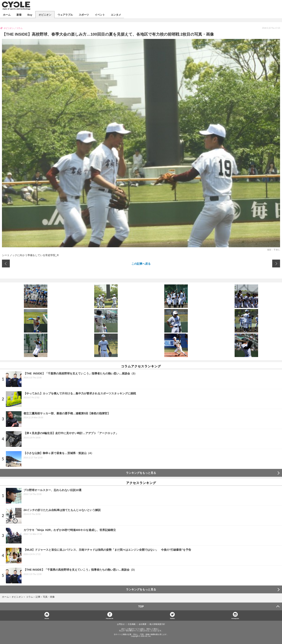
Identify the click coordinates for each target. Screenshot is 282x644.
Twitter (173, 618)
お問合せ (121, 624)
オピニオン (45, 15)
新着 (19, 15)
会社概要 (143, 624)
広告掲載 (132, 624)
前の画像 (6, 264)
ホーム (7, 15)
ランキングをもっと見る (141, 473)
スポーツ (84, 15)
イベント (100, 15)
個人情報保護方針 (157, 624)
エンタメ (116, 15)
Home (47, 618)
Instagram (235, 618)
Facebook (110, 618)
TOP (141, 606)
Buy (30, 15)
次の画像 (276, 264)
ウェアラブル (65, 15)
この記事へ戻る (141, 264)
